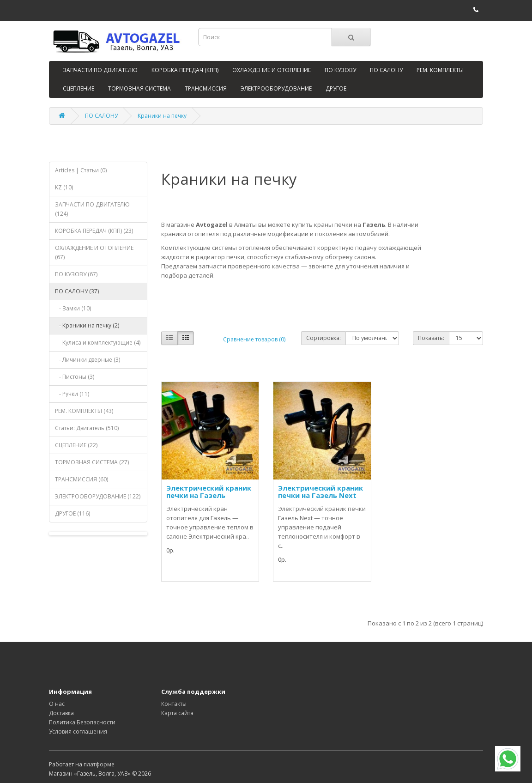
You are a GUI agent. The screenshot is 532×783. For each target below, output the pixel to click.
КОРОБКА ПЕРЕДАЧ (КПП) (185, 70)
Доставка (61, 713)
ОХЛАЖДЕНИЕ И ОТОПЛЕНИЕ (272, 70)
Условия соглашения (78, 731)
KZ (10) (64, 187)
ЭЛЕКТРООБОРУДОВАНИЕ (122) (98, 496)
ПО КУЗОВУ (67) (76, 274)
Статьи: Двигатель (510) (87, 428)
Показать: (431, 338)
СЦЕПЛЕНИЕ (79, 88)
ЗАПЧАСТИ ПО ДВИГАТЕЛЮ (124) (92, 209)
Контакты (174, 704)
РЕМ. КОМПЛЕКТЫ (440, 70)
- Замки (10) (73, 308)
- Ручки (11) (72, 394)
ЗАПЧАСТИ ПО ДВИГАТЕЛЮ (100, 70)
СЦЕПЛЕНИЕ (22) (76, 445)
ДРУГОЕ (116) (73, 513)
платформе (99, 764)
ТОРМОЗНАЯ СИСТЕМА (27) (92, 462)
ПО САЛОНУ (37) (77, 291)
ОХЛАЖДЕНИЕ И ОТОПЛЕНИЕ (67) (94, 252)
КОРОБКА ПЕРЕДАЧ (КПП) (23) (94, 231)
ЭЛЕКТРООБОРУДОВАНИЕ (276, 88)
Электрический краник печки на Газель (209, 492)
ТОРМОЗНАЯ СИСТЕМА (139, 88)
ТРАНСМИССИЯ (206, 88)
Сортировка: (323, 338)
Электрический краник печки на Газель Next (320, 492)
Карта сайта (177, 713)
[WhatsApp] (508, 759)
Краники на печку (162, 116)
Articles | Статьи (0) (81, 170)
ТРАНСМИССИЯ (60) (82, 479)
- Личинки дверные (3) (88, 360)
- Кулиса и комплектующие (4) (98, 343)
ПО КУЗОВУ (340, 70)
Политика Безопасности (82, 722)
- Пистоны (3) (75, 377)
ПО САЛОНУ (386, 70)
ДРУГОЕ (336, 88)
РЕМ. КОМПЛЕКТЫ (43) (84, 411)
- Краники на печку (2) (87, 325)
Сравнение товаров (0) (254, 339)
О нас (57, 704)
